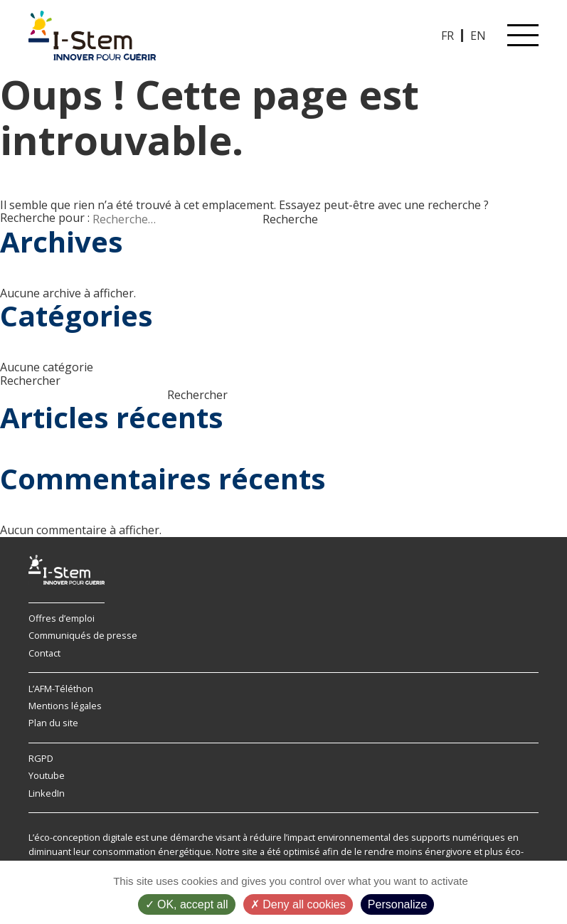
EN (478, 36)
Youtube (47, 775)
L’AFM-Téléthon (61, 689)
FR (447, 36)
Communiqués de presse (83, 635)
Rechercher (30, 381)
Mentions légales (65, 706)
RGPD (41, 758)
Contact (44, 653)
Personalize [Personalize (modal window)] (398, 904)
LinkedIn (47, 793)
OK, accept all (187, 904)
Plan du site (53, 723)
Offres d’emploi (62, 618)
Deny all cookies (298, 904)
